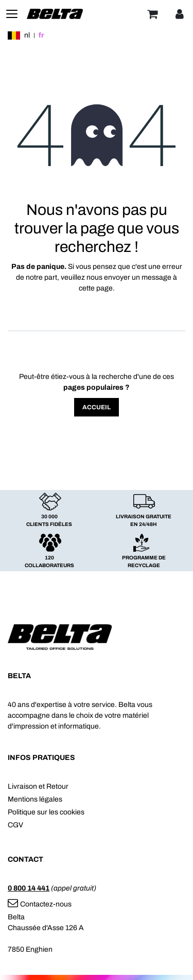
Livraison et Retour (38, 786)
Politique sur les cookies (46, 812)
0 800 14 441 (29, 888)
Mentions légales (35, 799)
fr (41, 35)
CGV (15, 825)
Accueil (97, 407)
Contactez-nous (40, 904)
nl (27, 35)
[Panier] (152, 14)
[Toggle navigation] (12, 14)
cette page (96, 288)
